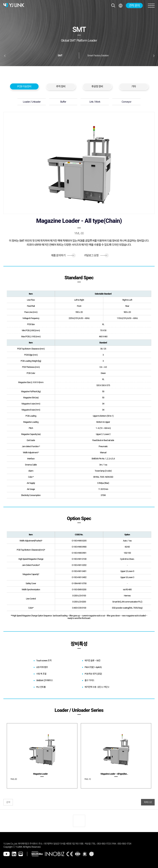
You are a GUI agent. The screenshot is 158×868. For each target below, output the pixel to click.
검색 (8, 802)
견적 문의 (134, 5)
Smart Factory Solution (98, 55)
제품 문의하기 (62, 255)
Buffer (63, 102)
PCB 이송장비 (24, 86)
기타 (134, 86)
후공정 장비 (97, 86)
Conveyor (126, 102)
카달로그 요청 (96, 255)
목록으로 (148, 802)
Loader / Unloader (32, 102)
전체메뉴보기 (120, 6)
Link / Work (95, 102)
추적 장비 (61, 86)
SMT (60, 55)
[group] (42, 756)
